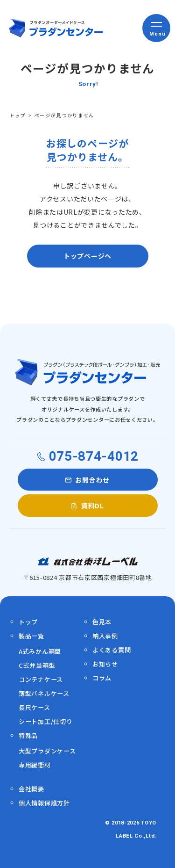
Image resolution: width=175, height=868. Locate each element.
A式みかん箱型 (40, 651)
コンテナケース (41, 679)
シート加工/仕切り (45, 721)
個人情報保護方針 (44, 803)
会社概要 (31, 789)
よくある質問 (112, 650)
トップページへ (87, 256)
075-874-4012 (94, 456)
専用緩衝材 (35, 765)
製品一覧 (31, 636)
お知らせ (105, 664)
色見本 (102, 622)
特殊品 (28, 735)
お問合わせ (92, 480)
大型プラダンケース (47, 751)
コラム (102, 678)
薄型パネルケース (44, 693)
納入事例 (105, 636)
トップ (17, 115)
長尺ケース (35, 707)
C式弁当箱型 (37, 665)
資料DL (93, 506)
